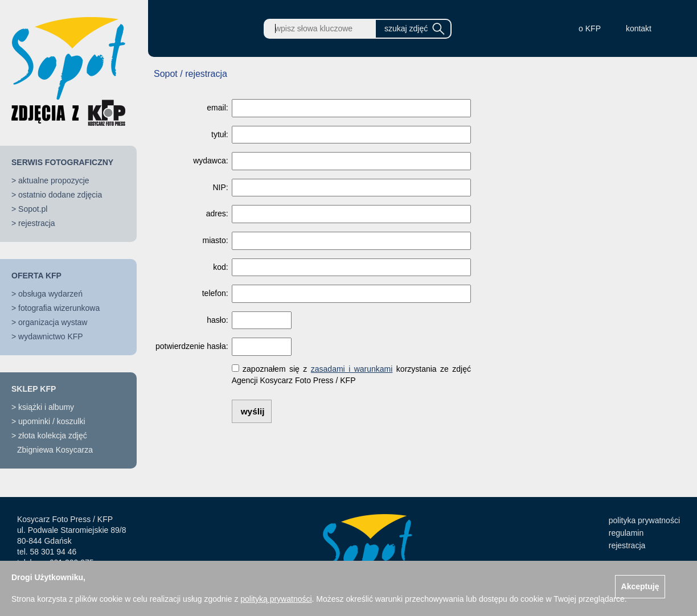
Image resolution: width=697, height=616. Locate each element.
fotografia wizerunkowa (59, 308)
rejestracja (37, 223)
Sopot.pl (33, 209)
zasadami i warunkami (352, 369)
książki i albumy (46, 407)
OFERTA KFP (36, 276)
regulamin (626, 533)
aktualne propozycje (54, 180)
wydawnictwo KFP (51, 336)
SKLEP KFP (34, 389)
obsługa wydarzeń (50, 294)
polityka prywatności (644, 520)
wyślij (253, 411)
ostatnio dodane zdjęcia (60, 195)
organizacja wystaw (53, 322)
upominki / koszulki (52, 421)
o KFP (590, 28)
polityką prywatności (276, 599)
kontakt (639, 28)
